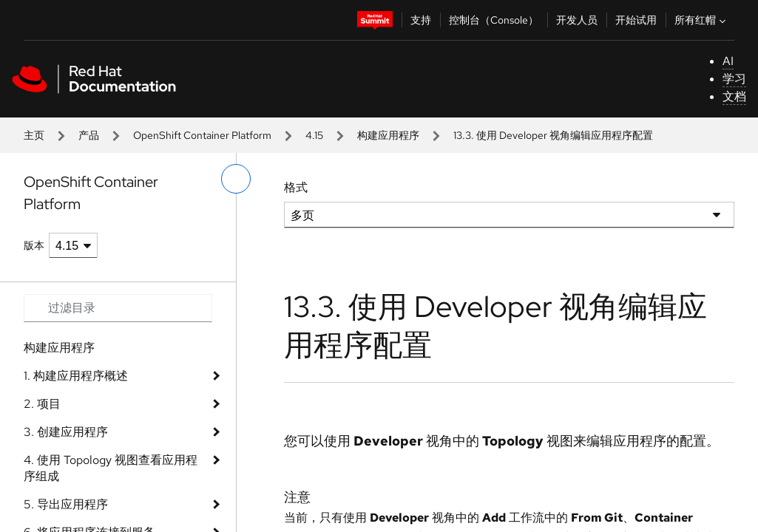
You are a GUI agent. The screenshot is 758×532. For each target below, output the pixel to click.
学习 (734, 79)
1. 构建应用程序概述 (76, 376)
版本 (34, 245)
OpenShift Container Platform (202, 135)
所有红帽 (702, 20)
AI (728, 61)
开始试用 (636, 20)
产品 (89, 135)
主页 (34, 135)
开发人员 (577, 20)
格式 (296, 187)
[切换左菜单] (236, 179)
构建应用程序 (388, 135)
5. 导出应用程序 (66, 504)
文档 (734, 96)
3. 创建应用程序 (66, 432)
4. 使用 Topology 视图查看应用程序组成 (111, 468)
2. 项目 (42, 404)
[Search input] (118, 308)
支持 (421, 20)
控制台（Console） (494, 20)
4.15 (314, 135)
